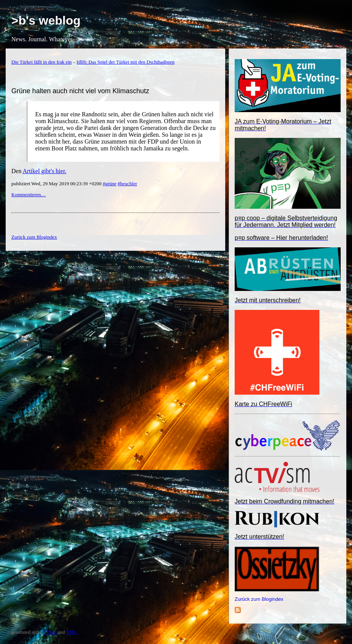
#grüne (109, 184)
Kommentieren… (29, 195)
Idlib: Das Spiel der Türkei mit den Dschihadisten (125, 62)
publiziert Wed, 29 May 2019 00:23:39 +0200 (57, 184)
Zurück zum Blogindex (259, 599)
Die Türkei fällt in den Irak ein (41, 62)
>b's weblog (46, 20)
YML (71, 632)
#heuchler (127, 184)
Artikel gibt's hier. (44, 171)
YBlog (50, 632)
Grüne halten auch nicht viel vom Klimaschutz (80, 91)
